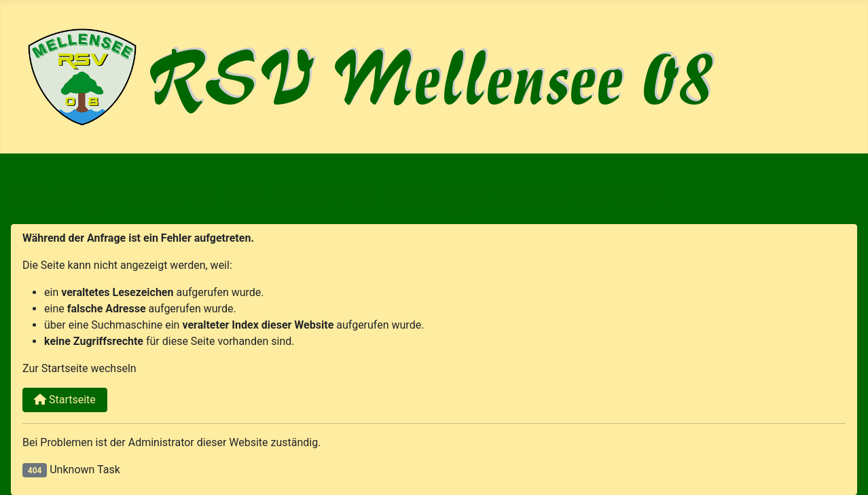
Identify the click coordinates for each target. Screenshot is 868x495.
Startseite (65, 400)
